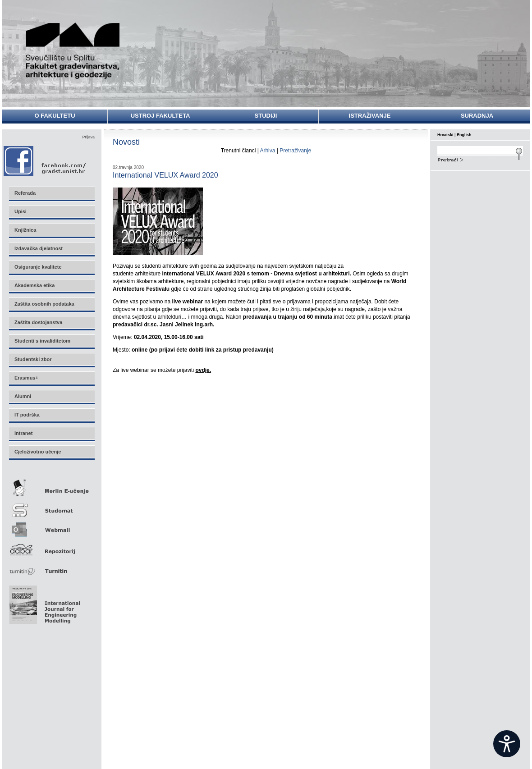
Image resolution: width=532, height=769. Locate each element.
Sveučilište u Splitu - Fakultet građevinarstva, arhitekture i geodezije (73, 51)
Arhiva (267, 151)
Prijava (88, 137)
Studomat (51, 506)
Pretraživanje (295, 151)
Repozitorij (51, 547)
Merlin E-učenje (51, 486)
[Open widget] (507, 744)
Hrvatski (445, 135)
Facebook (45, 161)
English (464, 135)
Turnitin (51, 567)
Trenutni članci (238, 151)
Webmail (51, 527)
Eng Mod (44, 602)
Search (480, 159)
